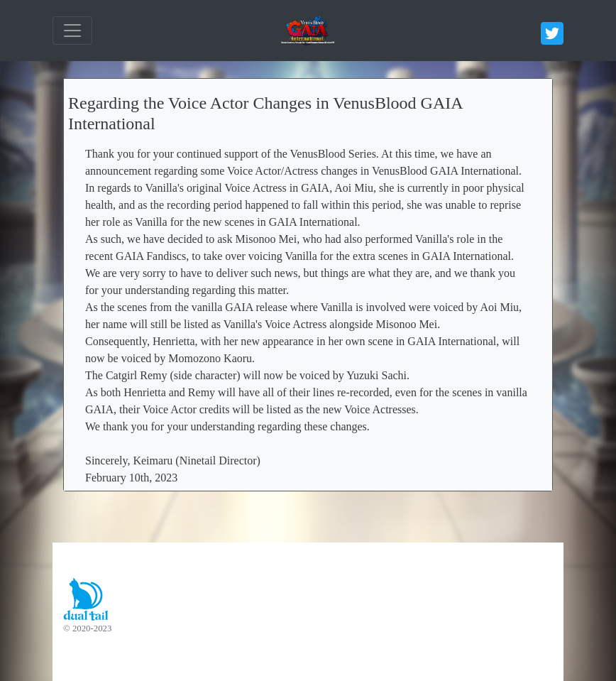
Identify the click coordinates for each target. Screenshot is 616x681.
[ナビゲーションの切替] (72, 31)
